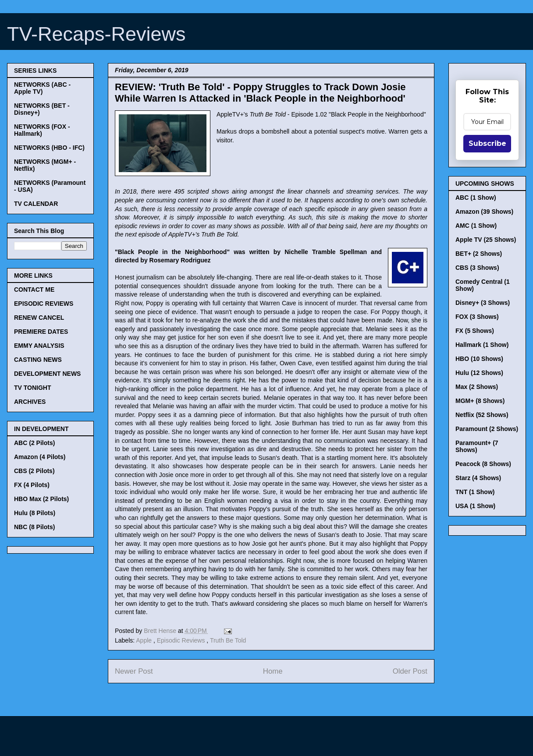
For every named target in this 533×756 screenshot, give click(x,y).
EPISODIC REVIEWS (44, 304)
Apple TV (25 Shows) (486, 240)
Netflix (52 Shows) (482, 415)
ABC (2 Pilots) (34, 443)
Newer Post (134, 671)
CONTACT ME (34, 290)
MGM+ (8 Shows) (480, 401)
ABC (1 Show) (476, 198)
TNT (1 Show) (475, 492)
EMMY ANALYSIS (39, 346)
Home (273, 671)
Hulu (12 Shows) (479, 373)
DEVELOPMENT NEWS (47, 374)
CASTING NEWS (38, 360)
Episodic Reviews (182, 640)
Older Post (410, 671)
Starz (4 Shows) (478, 478)
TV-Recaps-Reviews (96, 34)
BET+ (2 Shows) (479, 254)
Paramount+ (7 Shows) (477, 446)
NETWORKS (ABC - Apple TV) (42, 88)
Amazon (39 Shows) (484, 212)
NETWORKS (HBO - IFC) (49, 148)
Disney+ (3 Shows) (483, 303)
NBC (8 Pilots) (34, 527)
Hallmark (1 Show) (482, 345)
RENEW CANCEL (39, 318)
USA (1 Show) (475, 506)
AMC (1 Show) (476, 226)
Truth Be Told (228, 640)
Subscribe (487, 143)
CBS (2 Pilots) (34, 471)
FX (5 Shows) (475, 331)
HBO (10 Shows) (479, 359)
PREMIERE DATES (41, 332)
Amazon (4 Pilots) (40, 457)
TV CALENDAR (36, 204)
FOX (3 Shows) (477, 317)
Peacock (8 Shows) (483, 464)
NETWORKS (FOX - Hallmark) (42, 130)
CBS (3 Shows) (477, 268)
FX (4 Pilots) (32, 485)
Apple (145, 640)
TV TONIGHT (33, 388)
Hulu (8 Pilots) (35, 513)
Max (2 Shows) (477, 387)
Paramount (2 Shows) (487, 429)
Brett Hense (161, 631)
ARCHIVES (30, 402)
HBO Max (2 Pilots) (41, 499)
